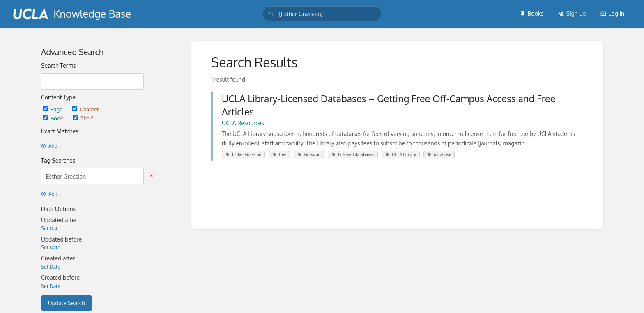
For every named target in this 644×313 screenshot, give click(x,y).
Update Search (67, 303)
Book (54, 118)
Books (531, 13)
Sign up (572, 13)
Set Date (51, 229)
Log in (612, 13)
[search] (322, 14)
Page (53, 109)
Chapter (85, 109)
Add (49, 146)
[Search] (271, 14)
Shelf (83, 118)
